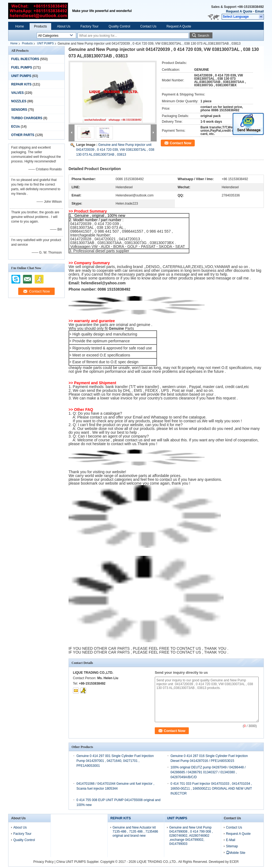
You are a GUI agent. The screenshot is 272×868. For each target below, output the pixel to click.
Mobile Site (236, 853)
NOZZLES (19, 101)
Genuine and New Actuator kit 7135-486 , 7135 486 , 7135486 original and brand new (135, 832)
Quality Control (119, 26)
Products (40, 26)
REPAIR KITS (21, 84)
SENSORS (19, 110)
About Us (64, 26)
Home (20, 26)
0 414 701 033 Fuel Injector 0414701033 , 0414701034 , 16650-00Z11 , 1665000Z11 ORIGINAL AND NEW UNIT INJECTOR (211, 789)
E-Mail (231, 840)
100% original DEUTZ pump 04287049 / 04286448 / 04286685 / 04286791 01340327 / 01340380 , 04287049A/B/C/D (208, 772)
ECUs (16, 127)
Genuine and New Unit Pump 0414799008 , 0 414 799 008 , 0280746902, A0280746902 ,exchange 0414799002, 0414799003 (191, 836)
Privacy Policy (44, 862)
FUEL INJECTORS (25, 59)
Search (203, 36)
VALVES (17, 93)
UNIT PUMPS (45, 43)
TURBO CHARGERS (27, 118)
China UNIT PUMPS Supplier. (78, 862)
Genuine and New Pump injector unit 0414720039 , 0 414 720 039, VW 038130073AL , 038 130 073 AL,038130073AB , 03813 (115, 150)
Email (259, 11)
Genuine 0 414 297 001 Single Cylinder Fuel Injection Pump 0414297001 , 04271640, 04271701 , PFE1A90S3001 (115, 761)
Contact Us (148, 26)
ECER (234, 862)
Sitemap (232, 846)
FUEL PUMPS (22, 67)
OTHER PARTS (23, 135)
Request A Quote (239, 11)
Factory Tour (89, 26)
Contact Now (180, 143)
